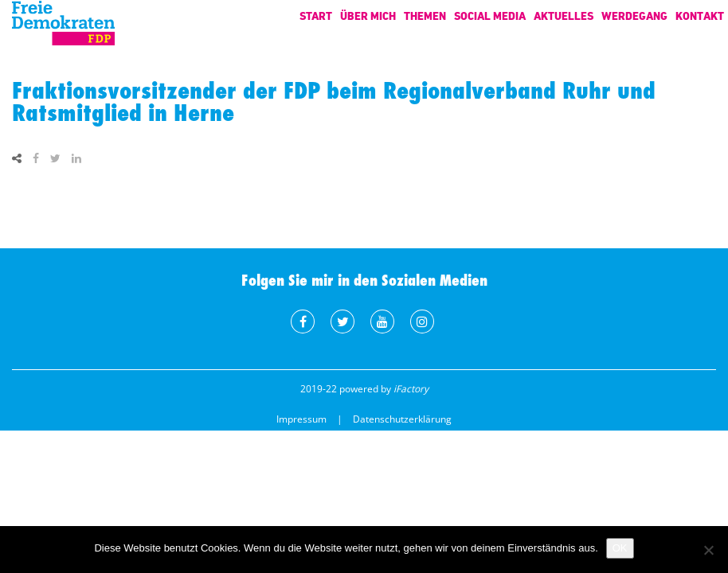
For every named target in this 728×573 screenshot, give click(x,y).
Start (316, 16)
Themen (425, 16)
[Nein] (708, 550)
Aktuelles (564, 16)
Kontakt (700, 16)
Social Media (490, 16)
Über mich (368, 16)
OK (620, 548)
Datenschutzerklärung (402, 419)
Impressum (301, 419)
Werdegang (634, 16)
